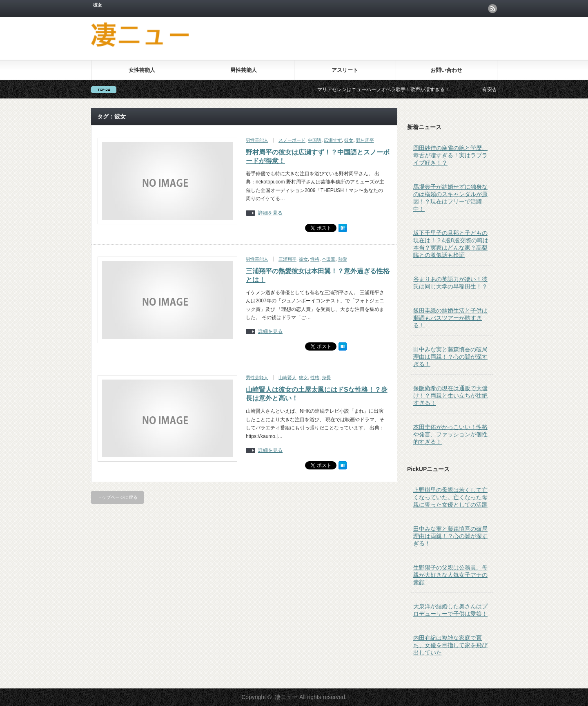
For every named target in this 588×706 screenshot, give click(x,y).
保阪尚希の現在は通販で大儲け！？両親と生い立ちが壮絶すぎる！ (450, 395)
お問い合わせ (446, 70)
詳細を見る (270, 213)
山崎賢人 (287, 378)
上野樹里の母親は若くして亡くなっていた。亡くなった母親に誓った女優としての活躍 (450, 497)
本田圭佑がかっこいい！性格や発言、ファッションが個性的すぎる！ (450, 434)
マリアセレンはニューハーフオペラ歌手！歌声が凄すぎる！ (389, 89)
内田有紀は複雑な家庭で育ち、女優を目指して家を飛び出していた (450, 645)
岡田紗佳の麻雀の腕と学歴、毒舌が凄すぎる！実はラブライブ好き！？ (450, 155)
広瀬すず (333, 140)
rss (492, 9)
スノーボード (292, 140)
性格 (315, 259)
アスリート (345, 70)
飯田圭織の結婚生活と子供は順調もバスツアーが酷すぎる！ (450, 318)
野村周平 (365, 140)
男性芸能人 (244, 70)
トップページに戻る (117, 497)
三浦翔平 (287, 259)
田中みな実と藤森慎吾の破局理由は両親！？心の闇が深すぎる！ (450, 357)
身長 (326, 378)
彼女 (349, 140)
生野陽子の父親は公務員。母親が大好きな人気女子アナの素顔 (450, 575)
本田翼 (329, 259)
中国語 (315, 140)
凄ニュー (286, 697)
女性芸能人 (142, 70)
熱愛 (343, 259)
